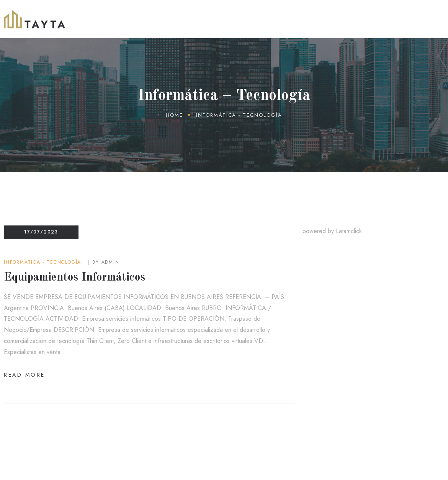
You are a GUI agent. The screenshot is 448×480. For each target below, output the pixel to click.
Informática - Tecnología (43, 262)
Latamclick (349, 231)
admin (110, 262)
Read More (25, 375)
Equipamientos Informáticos (74, 278)
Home (174, 115)
